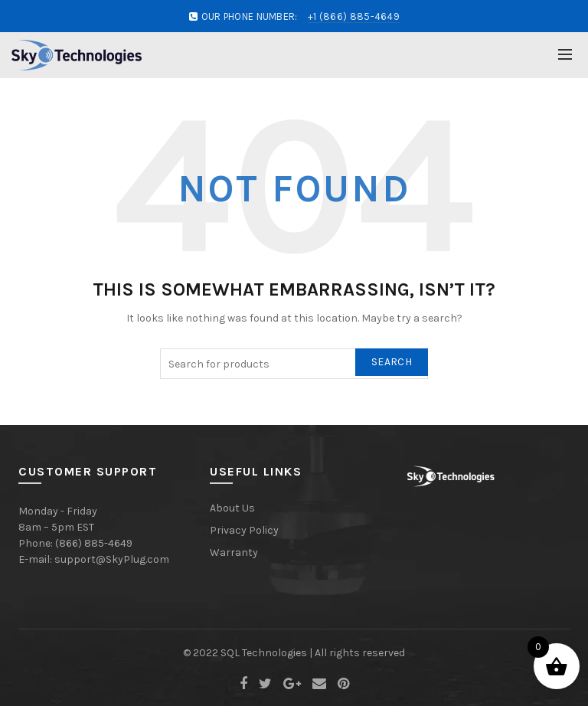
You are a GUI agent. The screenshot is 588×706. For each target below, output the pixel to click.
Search (392, 362)
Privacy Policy (244, 530)
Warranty (234, 552)
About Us (232, 508)
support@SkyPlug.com (112, 559)
